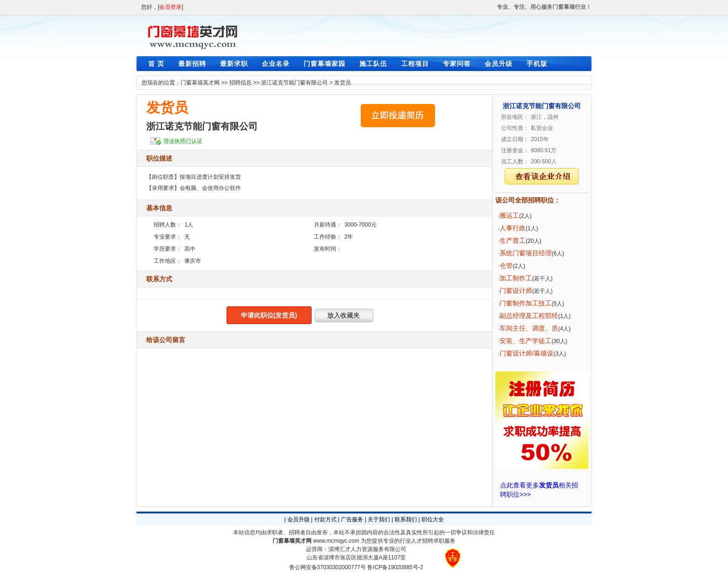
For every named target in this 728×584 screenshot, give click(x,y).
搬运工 (509, 215)
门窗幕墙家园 (325, 64)
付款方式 (325, 519)
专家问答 (457, 64)
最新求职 (234, 64)
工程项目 (415, 64)
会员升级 (499, 64)
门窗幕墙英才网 (200, 83)
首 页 (156, 64)
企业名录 (276, 64)
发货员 (343, 83)
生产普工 (513, 240)
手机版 (537, 64)
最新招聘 (192, 64)
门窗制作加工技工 (526, 303)
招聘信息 (240, 83)
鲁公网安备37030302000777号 (328, 567)
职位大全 (433, 519)
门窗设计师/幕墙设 (526, 353)
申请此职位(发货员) (269, 315)
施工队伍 (373, 64)
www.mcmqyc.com (336, 541)
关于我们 (379, 519)
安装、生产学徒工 (526, 341)
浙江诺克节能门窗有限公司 (294, 83)
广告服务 (352, 519)
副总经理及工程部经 (529, 316)
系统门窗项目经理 (526, 253)
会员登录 (170, 7)
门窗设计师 (516, 291)
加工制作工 (516, 278)
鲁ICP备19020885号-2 (395, 567)
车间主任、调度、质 (529, 328)
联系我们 (406, 519)
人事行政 (513, 228)
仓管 (506, 266)
